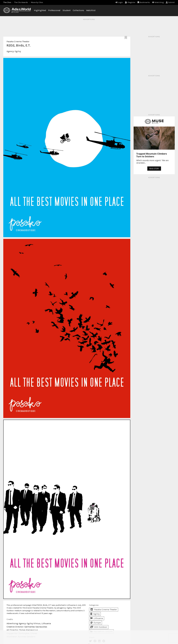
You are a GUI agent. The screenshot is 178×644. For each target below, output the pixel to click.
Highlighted (40, 10)
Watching (158, 2)
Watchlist (91, 10)
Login (119, 2)
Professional (54, 10)
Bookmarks (144, 2)
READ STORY (154, 169)
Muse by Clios (37, 2)
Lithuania (97, 618)
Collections (78, 10)
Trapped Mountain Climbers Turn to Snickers (152, 155)
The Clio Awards (21, 2)
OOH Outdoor (99, 627)
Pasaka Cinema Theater (18, 41)
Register (130, 2)
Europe (96, 623)
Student (67, 10)
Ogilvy (18, 51)
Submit (170, 2)
